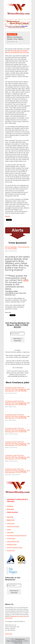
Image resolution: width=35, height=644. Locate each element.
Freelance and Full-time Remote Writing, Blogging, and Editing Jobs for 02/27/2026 (17, 471)
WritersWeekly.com (20, 639)
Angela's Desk (12, 34)
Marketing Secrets (12, 544)
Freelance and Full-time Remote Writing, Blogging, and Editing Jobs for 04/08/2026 (17, 403)
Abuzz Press (23, 616)
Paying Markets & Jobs (13, 541)
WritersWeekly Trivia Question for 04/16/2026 (17, 248)
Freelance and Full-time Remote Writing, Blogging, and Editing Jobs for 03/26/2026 (17, 430)
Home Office (10, 532)
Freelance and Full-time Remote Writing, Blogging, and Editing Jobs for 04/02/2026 (17, 416)
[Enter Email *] (17, 334)
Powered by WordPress (17, 641)
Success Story (11, 550)
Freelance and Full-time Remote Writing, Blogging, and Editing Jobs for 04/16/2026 (17, 389)
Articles (9, 529)
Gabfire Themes (18, 643)
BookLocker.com (15, 616)
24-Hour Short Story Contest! (15, 547)
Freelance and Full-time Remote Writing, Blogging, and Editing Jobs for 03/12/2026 (17, 457)
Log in (8, 641)
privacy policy (9, 634)
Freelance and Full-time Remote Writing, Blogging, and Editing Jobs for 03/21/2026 (17, 444)
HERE (26, 280)
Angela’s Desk (11, 523)
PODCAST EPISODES (13, 526)
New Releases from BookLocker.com (17, 535)
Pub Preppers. (9, 618)
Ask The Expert (11, 538)
